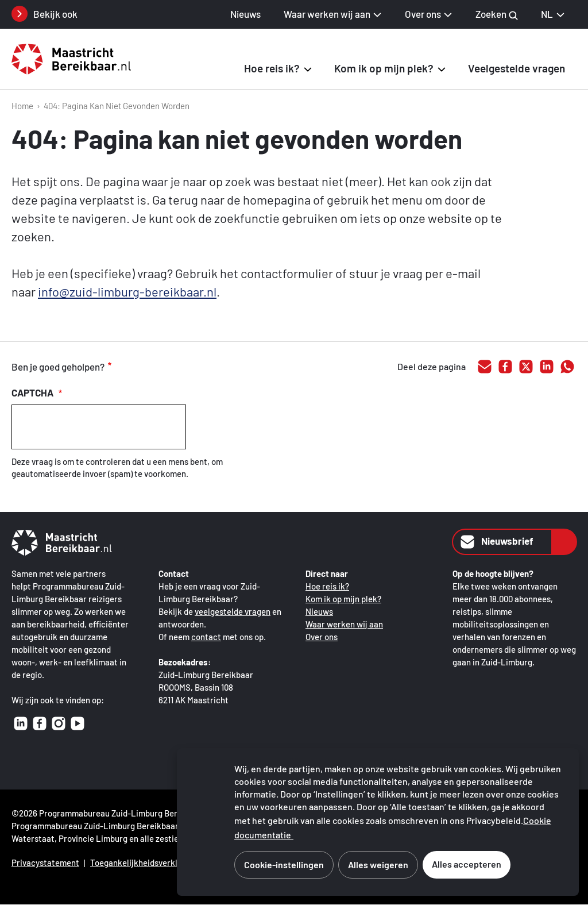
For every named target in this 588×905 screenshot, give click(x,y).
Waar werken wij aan (344, 624)
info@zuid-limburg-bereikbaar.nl (127, 291)
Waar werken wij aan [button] (327, 14)
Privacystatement (45, 862)
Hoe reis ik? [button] (272, 68)
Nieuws (245, 14)
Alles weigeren (378, 864)
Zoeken (497, 14)
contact (206, 637)
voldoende (159, 367)
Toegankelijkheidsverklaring (144, 862)
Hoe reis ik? (327, 586)
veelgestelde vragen (233, 611)
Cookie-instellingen (284, 864)
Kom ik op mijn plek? (343, 599)
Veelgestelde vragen (517, 68)
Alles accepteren (467, 864)
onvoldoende (183, 367)
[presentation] (99, 427)
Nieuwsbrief (496, 542)
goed (135, 367)
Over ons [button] (423, 14)
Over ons (322, 637)
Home (22, 106)
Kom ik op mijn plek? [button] (384, 68)
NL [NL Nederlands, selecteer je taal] (553, 14)
